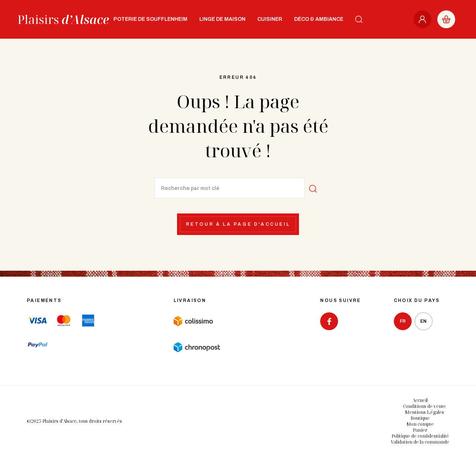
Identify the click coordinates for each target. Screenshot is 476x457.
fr (403, 321)
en (423, 321)
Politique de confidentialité (420, 436)
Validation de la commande (420, 442)
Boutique (420, 418)
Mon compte (420, 424)
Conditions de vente (424, 406)
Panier (420, 430)
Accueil (420, 400)
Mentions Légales (424, 412)
